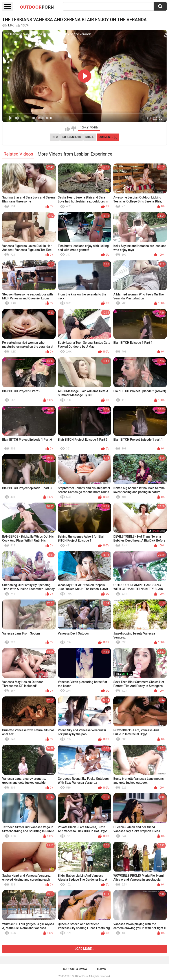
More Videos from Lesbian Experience (75, 154)
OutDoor (37, 7)
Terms (101, 969)
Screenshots (72, 137)
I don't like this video (73, 129)
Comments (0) (108, 137)
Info (55, 137)
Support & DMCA (75, 969)
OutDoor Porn (80, 976)
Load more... (85, 949)
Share (90, 137)
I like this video (68, 129)
